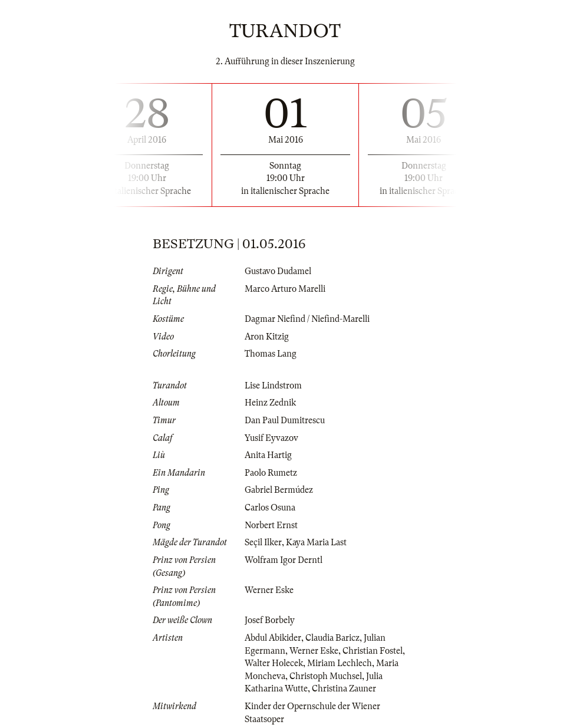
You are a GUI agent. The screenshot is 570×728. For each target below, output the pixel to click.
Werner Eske (269, 590)
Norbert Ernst (271, 525)
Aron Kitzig (267, 337)
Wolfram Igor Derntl (284, 560)
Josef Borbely (270, 620)
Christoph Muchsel (326, 676)
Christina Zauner (344, 689)
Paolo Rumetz (271, 473)
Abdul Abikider (273, 638)
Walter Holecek (274, 663)
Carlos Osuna (270, 508)
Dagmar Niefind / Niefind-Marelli (307, 319)
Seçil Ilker (263, 542)
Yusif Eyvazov (271, 438)
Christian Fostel (373, 651)
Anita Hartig (268, 455)
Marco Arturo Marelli (285, 289)
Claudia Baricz (332, 638)
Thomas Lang (271, 354)
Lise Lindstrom (273, 386)
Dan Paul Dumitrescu (285, 420)
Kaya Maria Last (316, 542)
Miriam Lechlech (340, 663)
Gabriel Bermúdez (279, 490)
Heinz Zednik (270, 403)
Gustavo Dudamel (278, 271)
